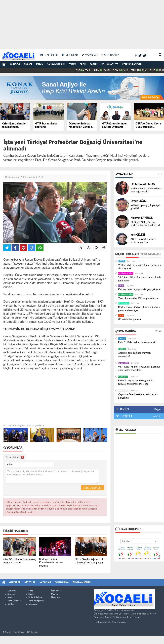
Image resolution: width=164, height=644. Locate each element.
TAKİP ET (126, 416)
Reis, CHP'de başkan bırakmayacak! (137, 342)
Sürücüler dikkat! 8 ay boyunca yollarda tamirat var (140, 279)
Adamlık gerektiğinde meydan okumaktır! (134, 355)
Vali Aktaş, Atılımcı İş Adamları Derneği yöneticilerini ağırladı (139, 368)
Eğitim (72, 64)
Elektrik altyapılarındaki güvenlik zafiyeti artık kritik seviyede (136, 382)
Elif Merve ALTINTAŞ (143, 184)
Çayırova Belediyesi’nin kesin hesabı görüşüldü (138, 396)
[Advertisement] (82, 23)
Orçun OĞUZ (139, 201)
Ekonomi (55, 598)
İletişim (33, 632)
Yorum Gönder (15, 457)
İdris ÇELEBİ (138, 235)
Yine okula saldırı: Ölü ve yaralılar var (138, 298)
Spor (83, 64)
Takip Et (157, 416)
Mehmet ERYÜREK (142, 218)
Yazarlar (124, 174)
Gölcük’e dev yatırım (129, 319)
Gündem (15, 64)
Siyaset (28, 64)
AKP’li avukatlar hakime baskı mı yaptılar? (143, 241)
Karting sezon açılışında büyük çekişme (140, 290)
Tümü (159, 332)
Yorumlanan (150, 254)
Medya (54, 594)
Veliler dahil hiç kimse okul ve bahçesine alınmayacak (140, 267)
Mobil (7, 632)
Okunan (132, 254)
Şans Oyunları (56, 64)
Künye (19, 632)
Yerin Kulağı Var (132, 64)
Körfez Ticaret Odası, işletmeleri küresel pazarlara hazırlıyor (140, 309)
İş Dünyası (124, 303)
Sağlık (94, 64)
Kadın (40, 64)
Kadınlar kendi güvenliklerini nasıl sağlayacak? (146, 190)
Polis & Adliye (110, 64)
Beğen (158, 409)
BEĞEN (124, 409)
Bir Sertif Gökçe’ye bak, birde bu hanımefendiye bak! (146, 224)
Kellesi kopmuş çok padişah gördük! (145, 207)
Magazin (33, 604)
